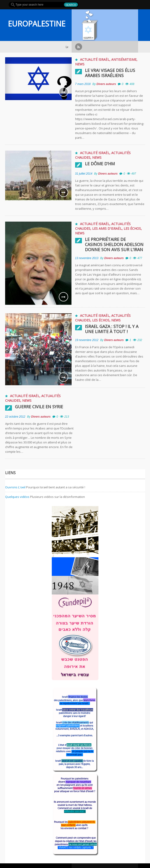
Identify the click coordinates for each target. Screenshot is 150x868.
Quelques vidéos (17, 497)
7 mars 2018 (83, 84)
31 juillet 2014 (84, 174)
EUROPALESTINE (37, 24)
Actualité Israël (95, 59)
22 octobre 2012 (15, 417)
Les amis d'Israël (107, 228)
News (80, 64)
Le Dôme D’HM (100, 164)
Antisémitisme (124, 59)
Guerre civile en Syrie (39, 407)
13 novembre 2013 (87, 258)
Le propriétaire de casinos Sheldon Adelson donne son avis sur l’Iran (114, 244)
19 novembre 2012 (87, 340)
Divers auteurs (106, 84)
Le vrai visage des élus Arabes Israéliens (110, 73)
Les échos (132, 228)
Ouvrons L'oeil (15, 487)
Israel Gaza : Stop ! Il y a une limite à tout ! (112, 329)
